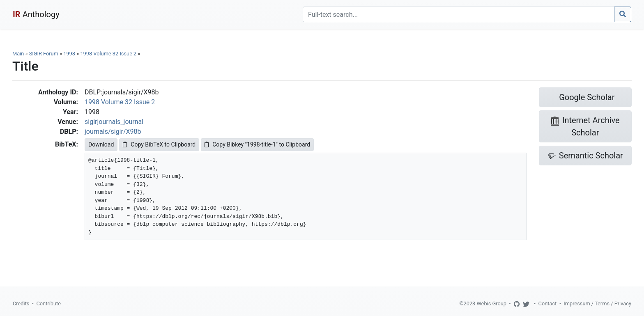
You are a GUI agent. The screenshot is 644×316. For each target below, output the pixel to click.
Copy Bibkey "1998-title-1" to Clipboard (257, 144)
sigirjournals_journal (114, 122)
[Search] (459, 14)
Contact (548, 303)
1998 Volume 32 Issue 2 (109, 54)
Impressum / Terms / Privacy (597, 303)
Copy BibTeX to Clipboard (159, 144)
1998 (69, 54)
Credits (21, 303)
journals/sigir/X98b (113, 132)
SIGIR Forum (44, 54)
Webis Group (491, 303)
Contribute (48, 303)
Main (18, 54)
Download (101, 144)
